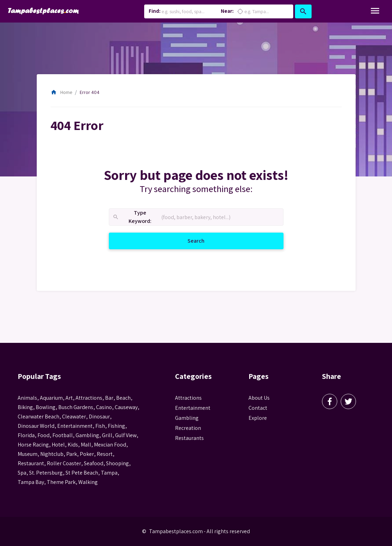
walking (88, 482)
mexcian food (110, 445)
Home (61, 92)
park (72, 454)
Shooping (117, 463)
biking (25, 407)
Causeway (126, 407)
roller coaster (64, 463)
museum (28, 454)
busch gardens (76, 407)
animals (27, 398)
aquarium (51, 398)
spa (22, 473)
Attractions (188, 398)
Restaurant (31, 463)
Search (204, 240)
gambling (87, 435)
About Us (259, 398)
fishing (116, 426)
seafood (94, 463)
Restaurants (189, 438)
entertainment (75, 426)
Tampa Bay (31, 482)
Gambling (187, 418)
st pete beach (82, 473)
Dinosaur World (36, 426)
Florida (26, 435)
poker (87, 454)
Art (69, 398)
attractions (89, 398)
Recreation (188, 428)
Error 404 (90, 92)
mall (86, 445)
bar (109, 398)
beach (123, 398)
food (43, 435)
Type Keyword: (132, 217)
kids (73, 445)
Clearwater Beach (38, 417)
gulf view (126, 435)
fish (100, 426)
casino (104, 407)
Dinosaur (99, 417)
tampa (109, 473)
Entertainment (193, 408)
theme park (61, 482)
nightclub (52, 454)
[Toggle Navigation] (375, 11)
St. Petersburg (46, 473)
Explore (258, 418)
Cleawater (74, 417)
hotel (58, 445)
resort (105, 454)
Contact (258, 408)
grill (107, 435)
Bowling (46, 407)
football (63, 435)
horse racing (33, 445)
